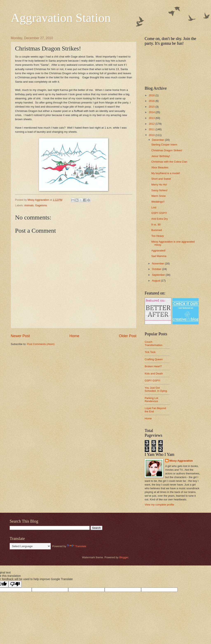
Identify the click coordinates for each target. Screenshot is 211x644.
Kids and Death (154, 374)
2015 (152, 107)
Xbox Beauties (160, 167)
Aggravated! (158, 250)
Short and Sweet (161, 179)
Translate (77, 546)
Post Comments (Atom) (41, 344)
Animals (29, 205)
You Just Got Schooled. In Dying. (156, 389)
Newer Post (20, 336)
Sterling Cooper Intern (164, 145)
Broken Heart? (153, 366)
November (158, 263)
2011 (152, 129)
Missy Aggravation (181, 461)
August (156, 281)
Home (74, 336)
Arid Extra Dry (159, 219)
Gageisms (41, 205)
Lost (154, 207)
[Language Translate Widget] (30, 546)
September (159, 275)
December (158, 140)
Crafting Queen (154, 359)
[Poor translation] (15, 584)
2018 (152, 95)
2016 (152, 101)
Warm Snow (158, 196)
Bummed (157, 230)
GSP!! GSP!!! (159, 213)
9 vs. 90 (156, 225)
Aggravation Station (61, 18)
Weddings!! (158, 202)
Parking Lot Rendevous (151, 400)
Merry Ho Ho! (159, 185)
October (157, 269)
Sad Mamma (159, 256)
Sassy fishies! (159, 190)
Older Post (128, 336)
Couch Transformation (154, 343)
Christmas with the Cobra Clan (169, 162)
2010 (152, 135)
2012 (152, 124)
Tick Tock (150, 352)
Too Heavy (158, 236)
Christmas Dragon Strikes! (167, 150)
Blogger (124, 557)
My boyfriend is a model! (166, 173)
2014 (152, 112)
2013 (152, 118)
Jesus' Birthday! (161, 156)
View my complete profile (159, 505)
